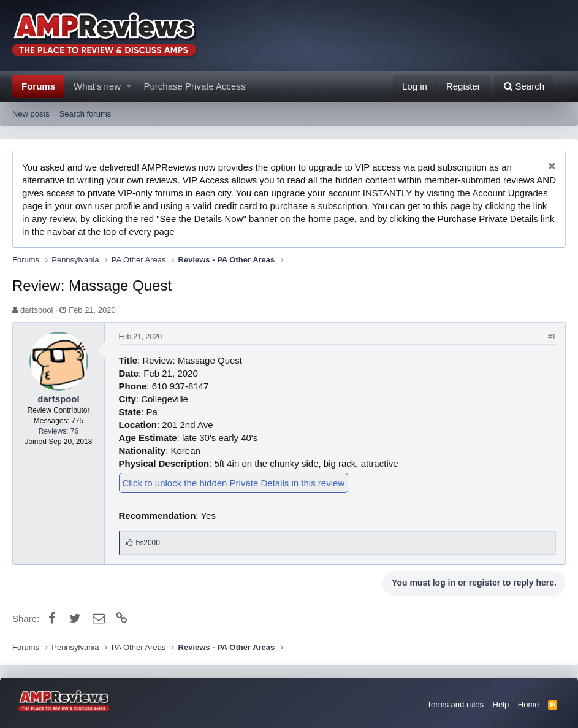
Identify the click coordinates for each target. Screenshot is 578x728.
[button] (129, 86)
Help (501, 704)
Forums (38, 86)
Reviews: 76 (59, 431)
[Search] (524, 86)
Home (529, 704)
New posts (31, 114)
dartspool (36, 310)
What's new (97, 86)
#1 (552, 337)
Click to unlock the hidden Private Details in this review (234, 483)
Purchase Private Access (195, 86)
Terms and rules (455, 704)
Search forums (86, 114)
